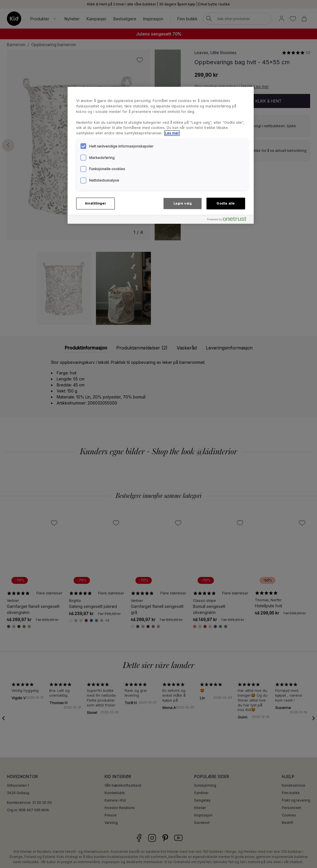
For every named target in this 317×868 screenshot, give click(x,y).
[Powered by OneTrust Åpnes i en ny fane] (229, 220)
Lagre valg (183, 203)
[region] (161, 155)
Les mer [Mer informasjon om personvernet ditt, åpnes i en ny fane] (172, 133)
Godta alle (226, 203)
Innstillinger (95, 203)
